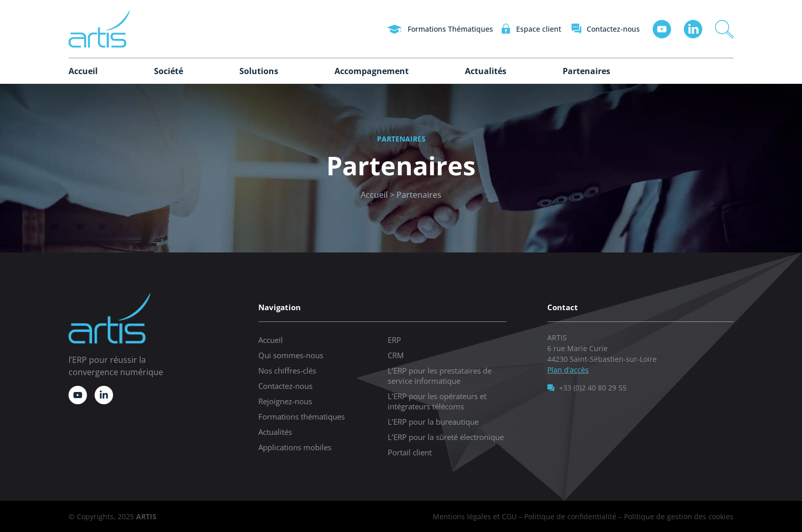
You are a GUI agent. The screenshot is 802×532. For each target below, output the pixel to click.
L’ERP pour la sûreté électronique (446, 437)
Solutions (259, 71)
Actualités (486, 71)
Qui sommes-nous (291, 355)
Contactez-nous (285, 386)
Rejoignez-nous (285, 401)
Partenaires (586, 71)
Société (169, 71)
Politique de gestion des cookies (679, 516)
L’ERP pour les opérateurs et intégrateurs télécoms (437, 401)
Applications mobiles (295, 447)
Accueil (83, 71)
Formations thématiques (302, 417)
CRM (396, 355)
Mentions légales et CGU (475, 516)
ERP (394, 340)
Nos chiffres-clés (287, 371)
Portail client (410, 452)
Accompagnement (372, 71)
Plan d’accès (568, 370)
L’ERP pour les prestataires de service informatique (440, 376)
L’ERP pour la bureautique (433, 422)
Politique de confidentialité (570, 516)
